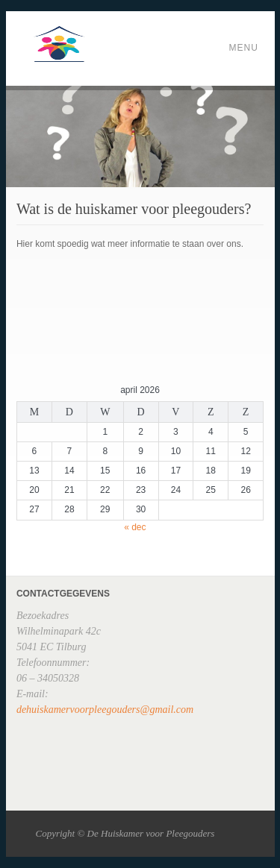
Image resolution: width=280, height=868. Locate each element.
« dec (135, 527)
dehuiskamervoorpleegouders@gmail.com (105, 710)
